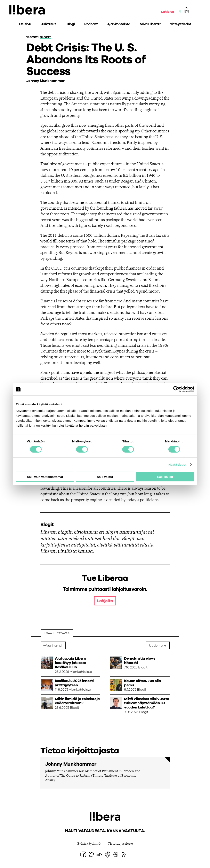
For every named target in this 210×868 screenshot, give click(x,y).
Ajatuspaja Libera (28, 10)
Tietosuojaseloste (120, 844)
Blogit (46, 37)
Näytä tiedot (177, 464)
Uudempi (156, 646)
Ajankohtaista (119, 25)
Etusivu (25, 25)
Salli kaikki (165, 477)
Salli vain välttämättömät (45, 477)
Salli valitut (105, 477)
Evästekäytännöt (89, 844)
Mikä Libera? (150, 25)
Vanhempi (54, 646)
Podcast (91, 25)
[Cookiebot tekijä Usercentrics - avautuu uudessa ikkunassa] (176, 389)
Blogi (71, 25)
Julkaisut (48, 25)
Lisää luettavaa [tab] (57, 634)
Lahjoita (167, 12)
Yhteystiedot (181, 25)
